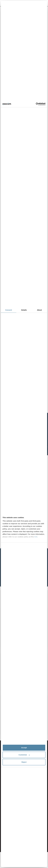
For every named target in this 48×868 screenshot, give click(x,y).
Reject (24, 762)
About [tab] (39, 310)
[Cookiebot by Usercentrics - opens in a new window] (36, 104)
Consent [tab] (9, 310)
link (36, 537)
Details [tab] (24, 310)
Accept (24, 748)
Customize (24, 755)
